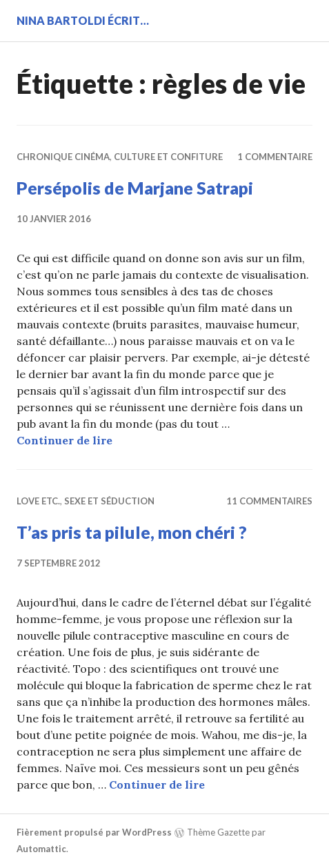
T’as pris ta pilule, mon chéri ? (132, 532)
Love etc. (38, 501)
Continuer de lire (64, 440)
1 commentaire (275, 157)
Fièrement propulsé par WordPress (94, 832)
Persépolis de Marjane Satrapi (135, 188)
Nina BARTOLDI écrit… (83, 20)
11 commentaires (269, 501)
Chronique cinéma (63, 157)
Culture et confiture (168, 157)
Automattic (41, 849)
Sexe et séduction (109, 501)
